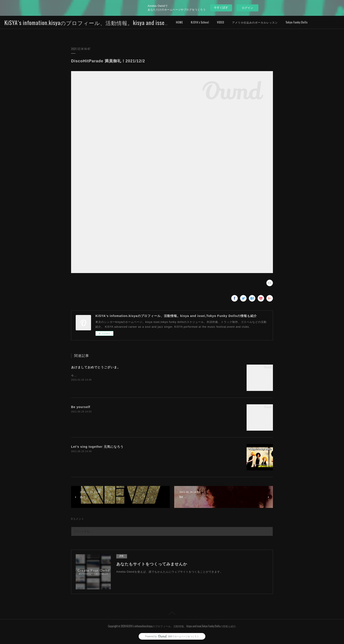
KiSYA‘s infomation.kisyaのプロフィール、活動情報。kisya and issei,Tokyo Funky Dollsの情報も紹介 (122, 23)
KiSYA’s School (200, 22)
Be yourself (81, 407)
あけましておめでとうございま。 (96, 367)
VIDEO (221, 22)
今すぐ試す (221, 8)
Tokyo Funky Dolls (297, 22)
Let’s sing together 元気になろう (97, 447)
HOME (179, 22)
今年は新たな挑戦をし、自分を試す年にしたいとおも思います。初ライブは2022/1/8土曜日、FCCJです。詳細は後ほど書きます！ (155, 376)
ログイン (247, 8)
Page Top (172, 614)
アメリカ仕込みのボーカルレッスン (255, 22)
